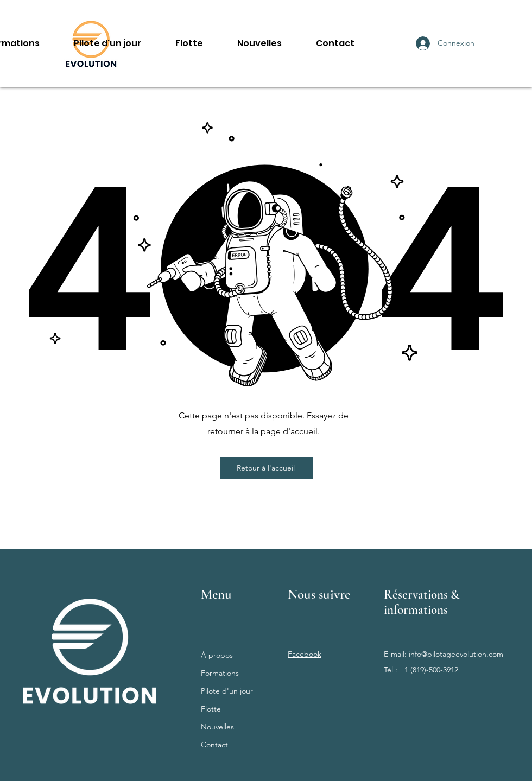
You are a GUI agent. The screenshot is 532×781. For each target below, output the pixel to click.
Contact (214, 745)
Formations (220, 673)
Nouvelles (217, 727)
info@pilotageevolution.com (456, 654)
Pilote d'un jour (227, 691)
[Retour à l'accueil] (267, 468)
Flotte (211, 709)
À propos (217, 655)
